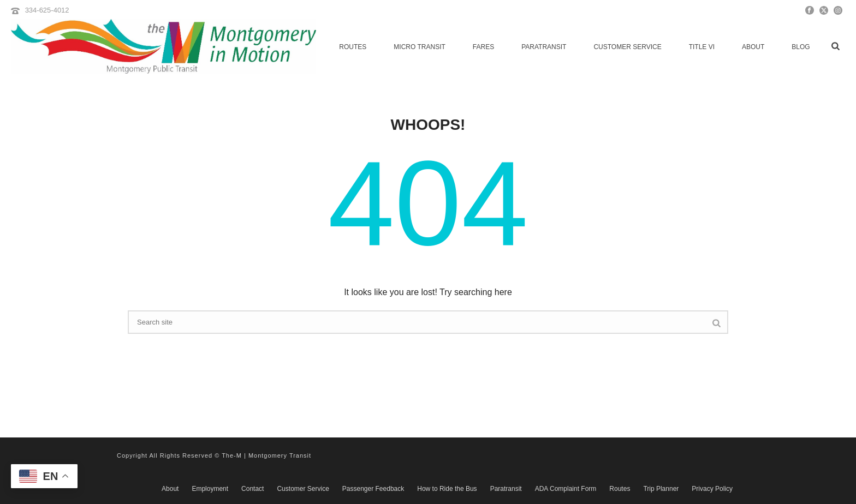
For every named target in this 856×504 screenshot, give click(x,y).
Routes (353, 47)
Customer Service (627, 47)
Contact (252, 489)
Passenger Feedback (373, 489)
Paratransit (544, 47)
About (753, 47)
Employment (210, 489)
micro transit (419, 47)
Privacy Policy (712, 489)
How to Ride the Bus (447, 489)
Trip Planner (661, 489)
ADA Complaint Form (566, 489)
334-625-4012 (47, 10)
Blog (801, 47)
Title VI (702, 47)
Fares (483, 47)
